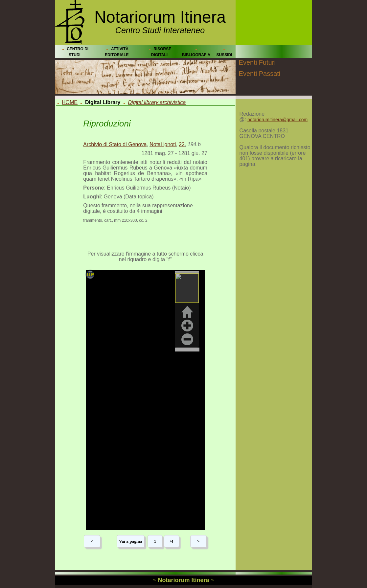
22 (182, 144)
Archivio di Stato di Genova (115, 144)
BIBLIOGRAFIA (196, 55)
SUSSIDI (224, 55)
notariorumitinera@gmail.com (277, 120)
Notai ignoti (163, 144)
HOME (70, 102)
